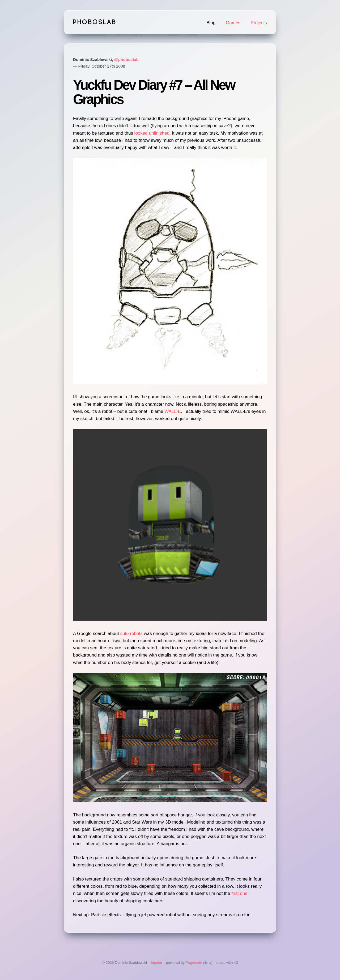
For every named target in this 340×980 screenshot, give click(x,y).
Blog (211, 23)
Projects (259, 23)
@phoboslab (126, 59)
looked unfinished (152, 133)
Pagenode (194, 963)
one (244, 893)
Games (233, 23)
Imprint (156, 963)
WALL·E (173, 411)
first (235, 893)
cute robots (131, 634)
